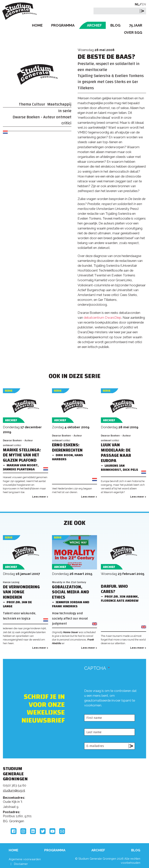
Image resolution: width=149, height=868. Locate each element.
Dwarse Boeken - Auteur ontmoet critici (42, 120)
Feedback (72, 791)
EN (144, 4)
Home (37, 25)
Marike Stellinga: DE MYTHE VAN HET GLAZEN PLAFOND (22, 455)
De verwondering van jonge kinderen (21, 592)
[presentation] (114, 706)
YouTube (52, 831)
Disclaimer (21, 864)
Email (62, 831)
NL (137, 4)
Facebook (14, 831)
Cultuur (39, 104)
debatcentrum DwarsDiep (102, 318)
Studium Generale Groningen (20, 11)
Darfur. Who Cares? (114, 589)
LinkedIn (33, 831)
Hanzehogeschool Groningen (123, 801)
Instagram (23, 831)
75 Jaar (136, 25)
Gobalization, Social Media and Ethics (71, 592)
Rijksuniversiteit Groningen (123, 785)
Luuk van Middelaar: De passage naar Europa (116, 453)
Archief (94, 25)
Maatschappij (59, 104)
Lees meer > (40, 497)
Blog (115, 25)
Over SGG (133, 32)
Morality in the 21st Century (69, 582)
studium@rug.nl (14, 790)
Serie (9, 391)
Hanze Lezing (11, 582)
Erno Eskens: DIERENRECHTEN (67, 448)
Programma (63, 25)
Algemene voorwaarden (25, 859)
